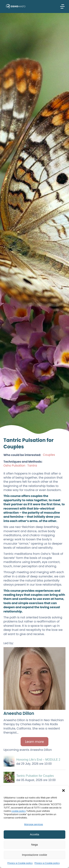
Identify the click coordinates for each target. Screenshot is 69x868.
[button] (63, 790)
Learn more (34, 742)
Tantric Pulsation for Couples (35, 776)
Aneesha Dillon (19, 713)
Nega (35, 845)
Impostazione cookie (34, 855)
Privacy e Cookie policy (20, 863)
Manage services (34, 824)
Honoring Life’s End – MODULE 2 (38, 760)
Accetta (34, 834)
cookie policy (19, 811)
